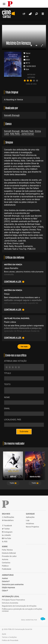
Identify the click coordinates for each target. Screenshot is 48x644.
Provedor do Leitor (9, 556)
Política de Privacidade (10, 640)
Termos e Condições (9, 637)
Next (43, 468)
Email (7, 408)
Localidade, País (13, 420)
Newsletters (8, 520)
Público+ (5, 566)
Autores (5, 559)
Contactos (6, 563)
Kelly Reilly (15, 134)
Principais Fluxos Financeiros (13, 600)
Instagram (7, 532)
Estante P (6, 581)
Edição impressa (8, 588)
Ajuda (4, 634)
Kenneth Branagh (12, 115)
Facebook (7, 526)
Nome (7, 397)
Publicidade (7, 569)
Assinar (5, 578)
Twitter (6, 529)
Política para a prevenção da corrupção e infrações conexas (22, 610)
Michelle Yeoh (28, 131)
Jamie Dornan (28, 134)
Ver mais (24, 347)
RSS (5, 542)
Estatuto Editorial (9, 553)
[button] (13, 483)
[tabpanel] (13, 468)
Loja (28, 520)
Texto (7, 384)
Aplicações (30, 517)
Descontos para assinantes (13, 584)
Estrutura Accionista (10, 603)
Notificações (8, 517)
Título (7, 373)
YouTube (6, 538)
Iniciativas (30, 524)
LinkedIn (6, 535)
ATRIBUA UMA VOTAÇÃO (15, 361)
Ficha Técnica (7, 550)
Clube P (5, 591)
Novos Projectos (32, 527)
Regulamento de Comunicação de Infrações (19, 606)
